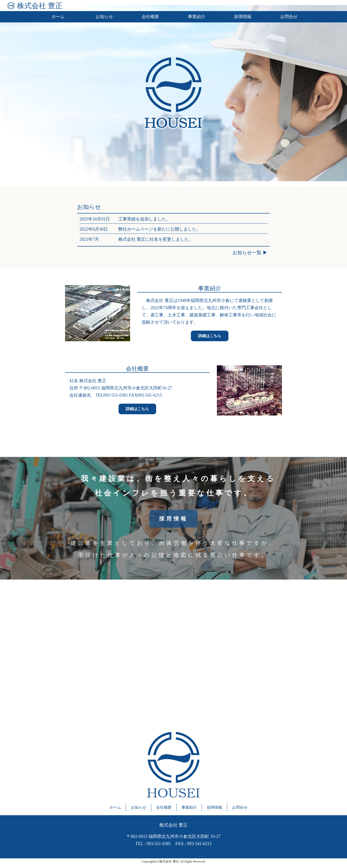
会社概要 (150, 17)
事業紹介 (197, 17)
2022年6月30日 (94, 229)
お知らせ (104, 17)
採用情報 (243, 17)
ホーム (58, 17)
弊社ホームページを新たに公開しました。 (160, 229)
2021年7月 (89, 239)
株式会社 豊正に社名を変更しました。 (156, 239)
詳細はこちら (210, 336)
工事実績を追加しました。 (144, 219)
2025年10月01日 (95, 219)
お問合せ (289, 17)
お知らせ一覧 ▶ (250, 253)
